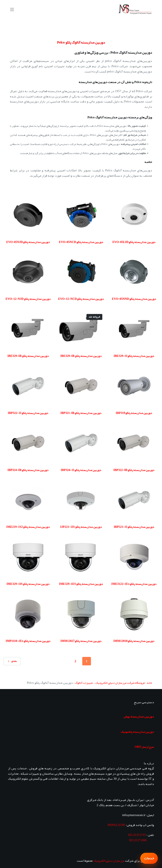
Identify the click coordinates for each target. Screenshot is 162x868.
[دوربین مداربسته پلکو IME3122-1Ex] (134, 557)
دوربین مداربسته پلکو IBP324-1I (81, 470)
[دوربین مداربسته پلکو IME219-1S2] (28, 500)
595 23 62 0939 (117, 825)
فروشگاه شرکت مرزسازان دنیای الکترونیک (120, 683)
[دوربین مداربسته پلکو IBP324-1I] (81, 443)
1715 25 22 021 (137, 835)
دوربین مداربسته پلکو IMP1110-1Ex (28, 641)
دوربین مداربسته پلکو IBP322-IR (134, 470)
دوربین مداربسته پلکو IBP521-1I (134, 527)
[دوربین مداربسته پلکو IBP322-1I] (28, 386)
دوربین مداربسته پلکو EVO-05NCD (81, 242)
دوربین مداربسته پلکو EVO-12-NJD (28, 299)
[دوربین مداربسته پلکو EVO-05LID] (134, 215)
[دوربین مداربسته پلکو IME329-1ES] (81, 557)
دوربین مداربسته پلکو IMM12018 (134, 641)
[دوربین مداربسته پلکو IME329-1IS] (28, 557)
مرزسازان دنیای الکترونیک (109, 861)
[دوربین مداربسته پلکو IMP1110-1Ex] (28, 614)
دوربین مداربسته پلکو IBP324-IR (28, 470)
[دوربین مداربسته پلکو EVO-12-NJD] (28, 272)
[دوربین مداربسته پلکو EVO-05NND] (134, 272)
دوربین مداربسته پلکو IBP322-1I (28, 413)
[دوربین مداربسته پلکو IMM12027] (81, 614)
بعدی (12, 661)
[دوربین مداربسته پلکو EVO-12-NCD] (81, 272)
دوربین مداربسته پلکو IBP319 (134, 413)
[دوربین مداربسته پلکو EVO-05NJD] (28, 215)
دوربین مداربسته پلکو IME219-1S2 (28, 527)
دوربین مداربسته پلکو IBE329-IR (81, 356)
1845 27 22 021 (138, 840)
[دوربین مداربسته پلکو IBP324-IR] (28, 443)
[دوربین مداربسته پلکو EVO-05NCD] (81, 215)
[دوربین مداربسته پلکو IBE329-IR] (81, 329)
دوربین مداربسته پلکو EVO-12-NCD (81, 299)
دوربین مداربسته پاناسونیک (137, 732)
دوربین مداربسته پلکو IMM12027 (81, 641)
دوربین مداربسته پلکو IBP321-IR (81, 413)
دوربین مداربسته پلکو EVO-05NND (134, 299)
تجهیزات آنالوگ (84, 683)
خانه (150, 683)
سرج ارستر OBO (144, 747)
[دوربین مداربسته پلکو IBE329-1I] (134, 329)
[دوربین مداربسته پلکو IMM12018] (134, 614)
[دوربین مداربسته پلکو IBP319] (134, 386)
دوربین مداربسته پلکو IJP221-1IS (81, 527)
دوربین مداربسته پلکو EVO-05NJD (28, 242)
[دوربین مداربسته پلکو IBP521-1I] (134, 500)
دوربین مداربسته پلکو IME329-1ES (81, 584)
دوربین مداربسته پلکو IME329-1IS (28, 584)
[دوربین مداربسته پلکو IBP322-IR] (134, 443)
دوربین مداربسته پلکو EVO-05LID (134, 242)
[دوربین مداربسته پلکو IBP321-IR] (81, 386)
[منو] (12, 10)
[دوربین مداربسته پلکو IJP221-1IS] (81, 500)
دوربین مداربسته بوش (139, 717)
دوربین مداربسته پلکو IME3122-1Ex (134, 584)
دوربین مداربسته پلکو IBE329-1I (134, 356)
